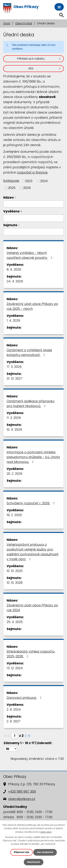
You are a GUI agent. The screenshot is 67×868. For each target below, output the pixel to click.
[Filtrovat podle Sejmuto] (33, 232)
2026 (27, 188)
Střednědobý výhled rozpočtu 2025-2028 (31, 654)
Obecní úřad (24, 23)
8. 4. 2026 (14, 269)
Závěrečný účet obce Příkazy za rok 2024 (32, 608)
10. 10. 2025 (15, 571)
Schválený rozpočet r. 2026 (31, 503)
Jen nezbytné (45, 852)
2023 (29, 181)
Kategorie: (11, 181)
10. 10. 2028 (15, 583)
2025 (12, 188)
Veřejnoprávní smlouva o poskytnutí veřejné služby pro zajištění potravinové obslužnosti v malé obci (32, 552)
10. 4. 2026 (14, 430)
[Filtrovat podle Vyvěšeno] (33, 218)
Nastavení (34, 862)
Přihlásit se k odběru (39, 59)
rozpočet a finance (32, 172)
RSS (45, 68)
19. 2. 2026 (14, 515)
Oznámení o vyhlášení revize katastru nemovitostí (29, 352)
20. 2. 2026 (14, 474)
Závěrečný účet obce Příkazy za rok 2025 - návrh (32, 306)
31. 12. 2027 (14, 378)
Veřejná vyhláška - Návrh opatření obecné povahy (30, 255)
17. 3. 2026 (14, 367)
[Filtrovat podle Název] (33, 204)
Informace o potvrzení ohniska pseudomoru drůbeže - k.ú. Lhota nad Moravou (33, 457)
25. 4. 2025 (15, 622)
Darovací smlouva (25, 698)
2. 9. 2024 (14, 709)
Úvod (7, 23)
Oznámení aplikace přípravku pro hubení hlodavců (30, 403)
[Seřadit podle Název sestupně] (16, 198)
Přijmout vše (22, 852)
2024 (44, 181)
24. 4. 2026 (15, 281)
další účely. (46, 832)
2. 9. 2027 (13, 721)
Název (8, 197)
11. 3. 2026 (14, 418)
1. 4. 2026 (13, 320)
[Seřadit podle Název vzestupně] (16, 197)
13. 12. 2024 (15, 668)
